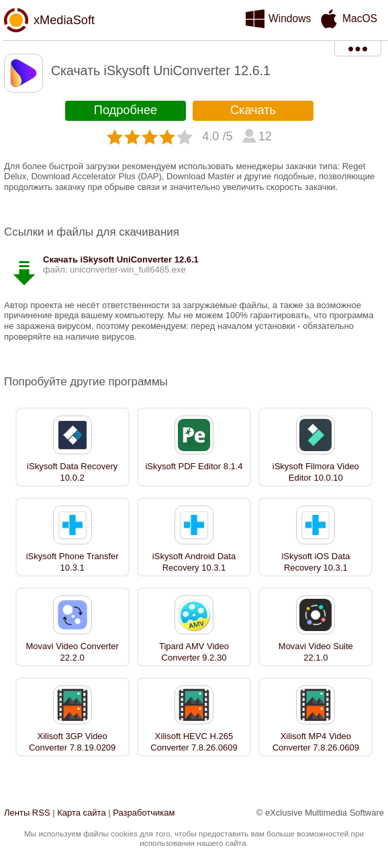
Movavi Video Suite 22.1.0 (316, 652)
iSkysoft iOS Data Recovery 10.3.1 (316, 562)
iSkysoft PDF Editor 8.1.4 (194, 466)
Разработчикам (144, 813)
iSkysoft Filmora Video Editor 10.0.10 (316, 472)
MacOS (360, 18)
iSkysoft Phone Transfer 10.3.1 (72, 562)
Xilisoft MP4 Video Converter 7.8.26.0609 (316, 742)
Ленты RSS (27, 813)
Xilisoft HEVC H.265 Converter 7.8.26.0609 (194, 742)
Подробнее (126, 110)
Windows (290, 18)
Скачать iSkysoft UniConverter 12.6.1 (121, 259)
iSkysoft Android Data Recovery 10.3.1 (194, 562)
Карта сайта (81, 813)
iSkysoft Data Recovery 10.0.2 (72, 472)
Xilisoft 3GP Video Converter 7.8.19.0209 (72, 742)
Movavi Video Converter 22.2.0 (72, 652)
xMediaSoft (64, 20)
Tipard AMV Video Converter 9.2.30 (194, 652)
